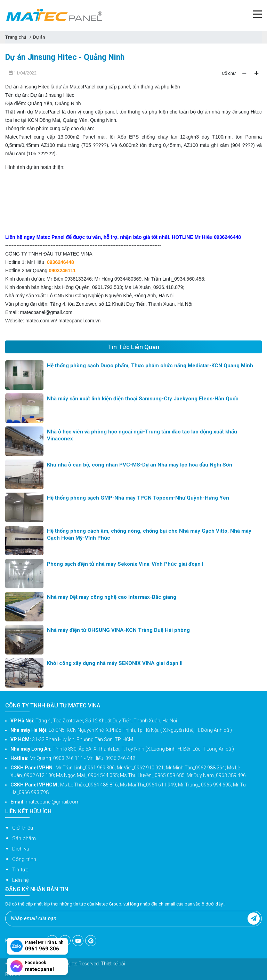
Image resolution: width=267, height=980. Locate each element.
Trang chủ (16, 37)
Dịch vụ (21, 849)
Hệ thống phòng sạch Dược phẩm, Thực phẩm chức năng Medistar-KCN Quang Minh (150, 366)
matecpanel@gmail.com (46, 312)
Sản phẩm (24, 838)
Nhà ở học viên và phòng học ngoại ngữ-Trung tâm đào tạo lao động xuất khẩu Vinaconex (142, 435)
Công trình (24, 859)
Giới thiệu (23, 828)
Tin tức (20, 870)
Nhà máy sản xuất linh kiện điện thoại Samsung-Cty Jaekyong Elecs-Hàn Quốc (143, 399)
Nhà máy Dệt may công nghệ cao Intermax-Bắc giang (112, 597)
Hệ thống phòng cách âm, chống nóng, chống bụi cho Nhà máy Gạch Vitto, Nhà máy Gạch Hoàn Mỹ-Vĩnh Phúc (149, 534)
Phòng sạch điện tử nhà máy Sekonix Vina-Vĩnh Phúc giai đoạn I (125, 564)
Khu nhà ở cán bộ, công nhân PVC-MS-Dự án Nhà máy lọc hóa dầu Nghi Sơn (140, 465)
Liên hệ (21, 880)
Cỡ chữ (229, 73)
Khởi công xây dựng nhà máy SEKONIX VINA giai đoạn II (115, 663)
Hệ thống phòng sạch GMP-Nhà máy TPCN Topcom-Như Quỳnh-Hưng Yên (138, 498)
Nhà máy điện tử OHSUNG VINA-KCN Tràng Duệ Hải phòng (118, 630)
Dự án (39, 37)
